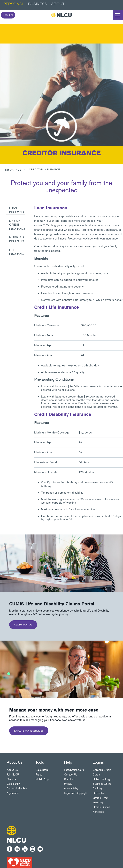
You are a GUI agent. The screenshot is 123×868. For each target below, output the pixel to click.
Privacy (68, 784)
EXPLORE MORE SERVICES (29, 731)
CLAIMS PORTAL (23, 625)
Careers (11, 779)
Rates (39, 775)
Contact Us (71, 775)
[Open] (118, 15)
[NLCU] (62, 15)
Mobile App (42, 779)
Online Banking (101, 779)
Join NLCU (13, 775)
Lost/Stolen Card (74, 770)
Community (13, 784)
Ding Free (70, 779)
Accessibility (71, 788)
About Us (12, 770)
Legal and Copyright (76, 793)
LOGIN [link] (8, 15)
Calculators (42, 770)
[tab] (15, 208)
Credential (99, 793)
